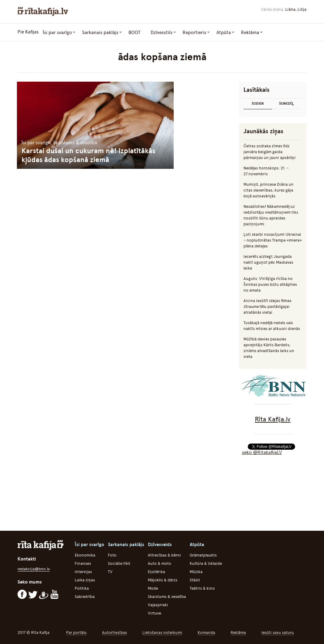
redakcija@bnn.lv (34, 568)
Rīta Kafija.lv (273, 419)
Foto (112, 555)
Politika (82, 588)
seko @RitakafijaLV (262, 452)
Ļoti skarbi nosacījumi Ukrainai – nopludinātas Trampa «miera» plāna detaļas (273, 240)
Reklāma (238, 632)
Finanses (83, 563)
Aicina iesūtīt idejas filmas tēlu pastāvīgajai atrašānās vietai (267, 306)
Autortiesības (115, 632)
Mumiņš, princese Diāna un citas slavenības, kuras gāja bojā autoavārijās (269, 190)
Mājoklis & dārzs (163, 579)
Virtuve (154, 613)
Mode (153, 588)
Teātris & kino (202, 588)
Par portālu (76, 632)
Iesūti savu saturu (278, 632)
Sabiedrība (85, 596)
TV (110, 571)
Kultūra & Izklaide (206, 563)
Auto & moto (160, 563)
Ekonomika (85, 555)
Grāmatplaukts (203, 555)
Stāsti (195, 579)
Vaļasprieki (158, 604)
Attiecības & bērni (164, 555)
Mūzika (196, 571)
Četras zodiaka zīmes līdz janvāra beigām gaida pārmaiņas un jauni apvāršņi (270, 151)
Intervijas (83, 571)
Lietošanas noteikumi (162, 632)
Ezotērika (156, 571)
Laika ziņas (85, 579)
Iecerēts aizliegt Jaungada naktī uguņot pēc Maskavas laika (268, 262)
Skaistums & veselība (167, 596)
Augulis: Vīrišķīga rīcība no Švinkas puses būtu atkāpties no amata (270, 284)
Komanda (206, 632)
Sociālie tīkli (119, 563)
